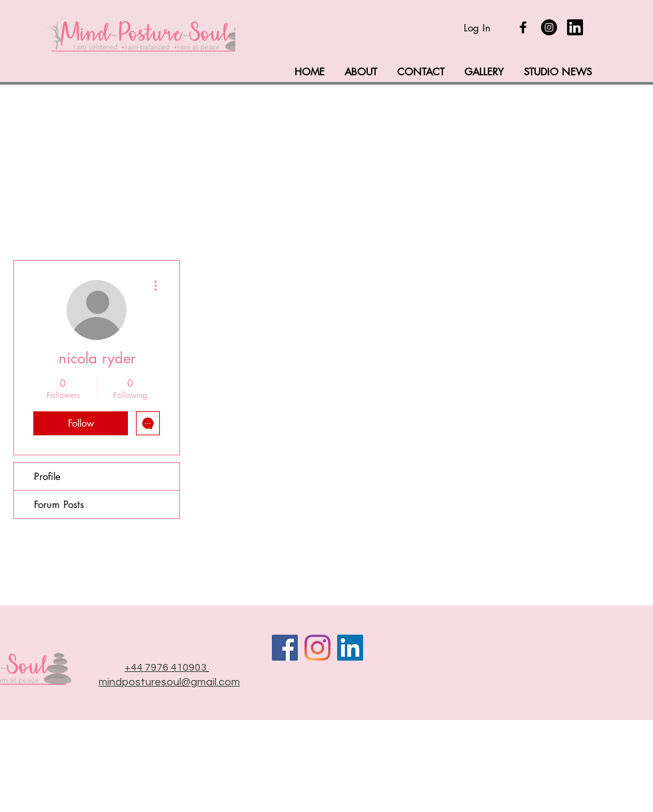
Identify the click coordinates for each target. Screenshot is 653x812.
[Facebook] (285, 648)
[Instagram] (549, 27)
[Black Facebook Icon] (523, 27)
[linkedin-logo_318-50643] (575, 27)
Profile (47, 476)
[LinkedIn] (350, 648)
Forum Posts (59, 504)
